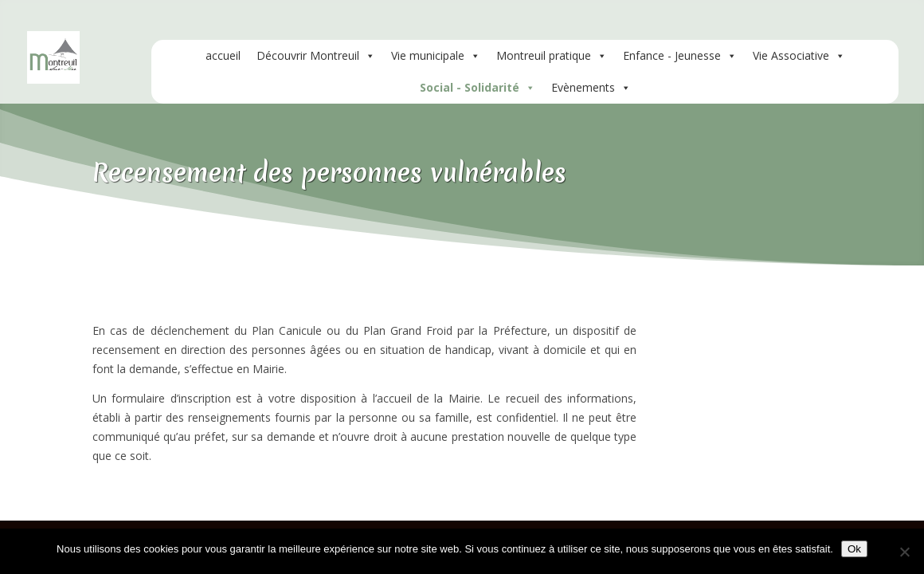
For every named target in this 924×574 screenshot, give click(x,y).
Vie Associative (799, 56)
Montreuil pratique (552, 56)
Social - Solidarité (478, 88)
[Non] (904, 552)
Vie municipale (436, 56)
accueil (223, 55)
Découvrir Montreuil (316, 56)
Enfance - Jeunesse (680, 56)
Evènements (591, 88)
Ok (854, 549)
